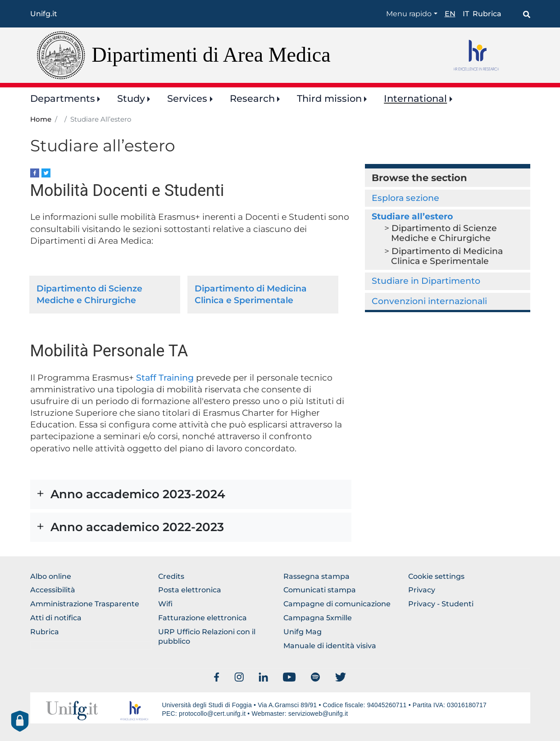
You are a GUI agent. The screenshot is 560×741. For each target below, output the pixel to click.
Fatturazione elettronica (203, 618)
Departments (63, 98)
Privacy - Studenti (441, 604)
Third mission (329, 98)
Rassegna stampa (316, 576)
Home (41, 119)
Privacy (422, 590)
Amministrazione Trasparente (85, 604)
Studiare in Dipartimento (426, 281)
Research (252, 98)
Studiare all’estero (412, 216)
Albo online (51, 576)
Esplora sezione (405, 198)
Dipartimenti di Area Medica (211, 55)
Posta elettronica (190, 590)
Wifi (165, 604)
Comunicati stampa (320, 590)
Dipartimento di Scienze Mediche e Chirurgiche (444, 233)
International (415, 98)
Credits (171, 576)
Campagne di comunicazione (337, 604)
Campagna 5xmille (318, 618)
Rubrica (487, 14)
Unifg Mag (303, 632)
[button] (191, 494)
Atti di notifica (56, 618)
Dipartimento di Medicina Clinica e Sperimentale (447, 256)
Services (187, 98)
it (466, 14)
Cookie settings (436, 576)
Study (131, 98)
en (450, 14)
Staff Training (164, 378)
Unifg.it (44, 14)
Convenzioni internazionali (429, 301)
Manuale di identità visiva (330, 646)
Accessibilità (53, 590)
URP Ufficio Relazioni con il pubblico (207, 636)
